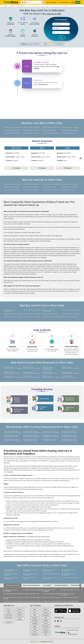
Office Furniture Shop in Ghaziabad (12, 578)
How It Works (9, 615)
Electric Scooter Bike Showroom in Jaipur (70, 377)
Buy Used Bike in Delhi (50, 130)
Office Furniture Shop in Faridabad (70, 574)
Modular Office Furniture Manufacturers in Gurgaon (70, 436)
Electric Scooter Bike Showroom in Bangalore (33, 368)
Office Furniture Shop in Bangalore (31, 570)
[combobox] (61, 24)
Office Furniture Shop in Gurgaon (31, 578)
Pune (35, 612)
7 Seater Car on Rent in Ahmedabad (11, 591)
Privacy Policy (9, 618)
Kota (46, 635)
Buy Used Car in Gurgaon (32, 190)
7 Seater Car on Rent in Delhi (32, 594)
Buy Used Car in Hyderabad (51, 190)
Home (9, 609)
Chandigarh (35, 623)
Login (72, 2)
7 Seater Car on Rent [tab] (13, 585)
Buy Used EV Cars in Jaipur (70, 317)
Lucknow (46, 623)
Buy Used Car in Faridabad (70, 187)
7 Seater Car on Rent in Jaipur (70, 598)
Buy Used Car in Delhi (50, 187)
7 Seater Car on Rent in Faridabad (52, 594)
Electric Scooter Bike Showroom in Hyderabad (52, 377)
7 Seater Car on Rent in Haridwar (52, 598)
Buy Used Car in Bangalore (32, 184)
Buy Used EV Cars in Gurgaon (33, 317)
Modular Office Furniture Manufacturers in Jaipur (31, 440)
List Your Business (51, 2)
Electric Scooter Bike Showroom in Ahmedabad (14, 368)
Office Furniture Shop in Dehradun (31, 574)
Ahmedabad (35, 635)
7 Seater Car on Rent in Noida (70, 601)
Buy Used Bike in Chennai (13, 130)
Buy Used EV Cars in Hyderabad (52, 317)
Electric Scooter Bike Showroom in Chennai (13, 373)
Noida (46, 618)
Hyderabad (46, 626)
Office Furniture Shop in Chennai (12, 574)
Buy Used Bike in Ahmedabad (14, 127)
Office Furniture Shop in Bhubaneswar (50, 570)
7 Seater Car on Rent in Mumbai (52, 601)
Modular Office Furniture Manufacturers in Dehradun (71, 432)
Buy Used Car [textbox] (57, 24)
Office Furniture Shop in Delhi (52, 574)
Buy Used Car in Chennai (12, 187)
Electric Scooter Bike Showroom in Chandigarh (71, 368)
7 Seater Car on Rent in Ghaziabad (68, 594)
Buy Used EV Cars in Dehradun (33, 314)
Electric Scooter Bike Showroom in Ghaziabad (14, 377)
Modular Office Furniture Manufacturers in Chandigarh (52, 432)
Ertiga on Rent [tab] (76, 585)
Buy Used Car (21, 6)
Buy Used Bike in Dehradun (32, 130)
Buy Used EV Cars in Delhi (51, 314)
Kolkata (35, 629)
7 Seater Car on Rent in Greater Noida (13, 598)
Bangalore (35, 618)
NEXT (62, 37)
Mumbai (46, 609)
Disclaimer (9, 622)
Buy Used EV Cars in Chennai (13, 314)
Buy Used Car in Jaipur (69, 190)
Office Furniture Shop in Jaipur (71, 578)
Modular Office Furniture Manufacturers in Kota (51, 440)
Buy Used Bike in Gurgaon (32, 133)
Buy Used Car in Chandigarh (71, 184)
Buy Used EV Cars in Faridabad (71, 314)
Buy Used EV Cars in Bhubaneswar (49, 311)
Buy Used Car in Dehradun (32, 187)
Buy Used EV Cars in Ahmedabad (11, 311)
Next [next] (80, 158)
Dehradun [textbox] (56, 28)
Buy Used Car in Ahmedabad (13, 184)
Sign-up (78, 2)
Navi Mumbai (46, 615)
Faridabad (46, 621)
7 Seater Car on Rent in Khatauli (13, 601)
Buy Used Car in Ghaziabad (13, 190)
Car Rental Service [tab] (61, 585)
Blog (9, 612)
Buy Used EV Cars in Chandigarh (72, 310)
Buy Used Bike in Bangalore (32, 127)
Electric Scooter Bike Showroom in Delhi (51, 373)
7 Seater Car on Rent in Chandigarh (49, 591)
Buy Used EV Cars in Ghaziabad (14, 317)
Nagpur (35, 626)
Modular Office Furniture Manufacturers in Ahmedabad (14, 432)
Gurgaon (46, 612)
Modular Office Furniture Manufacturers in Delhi (12, 436)
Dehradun (12, 6)
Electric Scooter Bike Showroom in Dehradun (33, 373)
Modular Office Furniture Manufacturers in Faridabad (32, 436)
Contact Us (20, 615)
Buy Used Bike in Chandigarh (71, 127)
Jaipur (35, 615)
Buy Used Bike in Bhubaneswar (52, 127)
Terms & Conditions (20, 619)
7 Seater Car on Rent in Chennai (71, 590)
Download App (63, 2)
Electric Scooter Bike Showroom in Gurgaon (32, 377)
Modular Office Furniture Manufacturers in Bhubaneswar (33, 432)
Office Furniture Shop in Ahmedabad (12, 570)
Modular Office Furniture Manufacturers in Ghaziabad (52, 436)
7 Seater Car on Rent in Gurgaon (32, 598)
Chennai (35, 632)
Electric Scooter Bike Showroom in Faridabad (71, 373)
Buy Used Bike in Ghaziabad (13, 133)
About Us (19, 609)
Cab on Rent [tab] (47, 585)
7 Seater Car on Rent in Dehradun (14, 594)
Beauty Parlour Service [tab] (31, 585)
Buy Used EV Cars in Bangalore (33, 310)
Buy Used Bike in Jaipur (69, 133)
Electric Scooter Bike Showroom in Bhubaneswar (49, 368)
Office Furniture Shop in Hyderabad (50, 578)
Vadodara (46, 629)
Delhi (25, 2)
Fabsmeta (37, 641)
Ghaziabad (35, 621)
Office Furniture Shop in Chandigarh (70, 570)
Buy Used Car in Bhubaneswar (52, 184)
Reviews (19, 612)
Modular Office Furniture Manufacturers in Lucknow (70, 440)
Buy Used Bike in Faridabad (71, 130)
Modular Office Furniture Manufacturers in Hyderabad (13, 440)
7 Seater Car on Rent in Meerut (32, 601)
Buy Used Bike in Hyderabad (52, 133)
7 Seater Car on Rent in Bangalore (33, 590)
